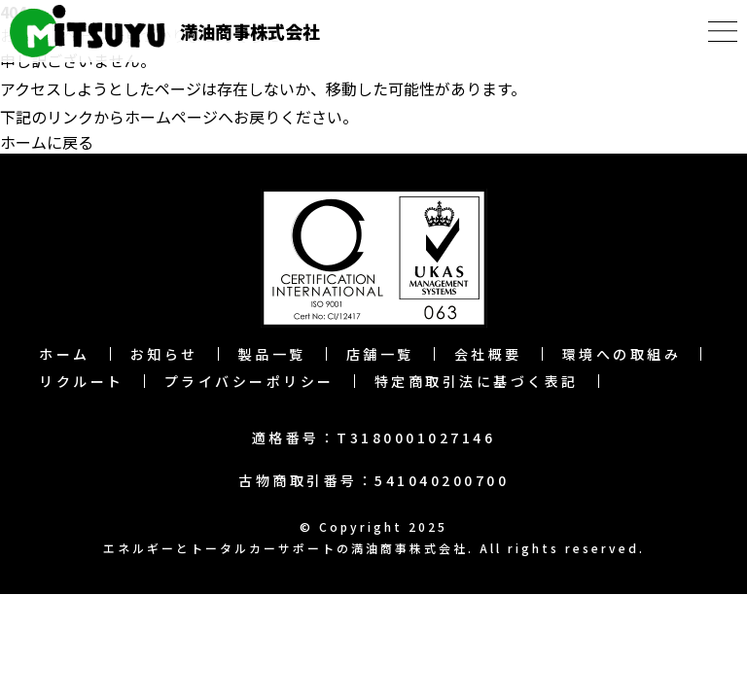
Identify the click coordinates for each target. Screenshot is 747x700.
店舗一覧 (380, 354)
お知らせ (164, 354)
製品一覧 (272, 354)
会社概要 (488, 354)
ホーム (65, 354)
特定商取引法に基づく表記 (477, 381)
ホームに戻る (47, 142)
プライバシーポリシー (249, 381)
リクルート (82, 381)
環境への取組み (622, 354)
